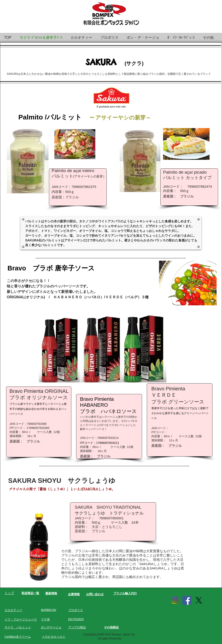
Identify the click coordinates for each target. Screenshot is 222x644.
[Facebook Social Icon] (187, 600)
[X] (199, 600)
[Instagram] (175, 600)
